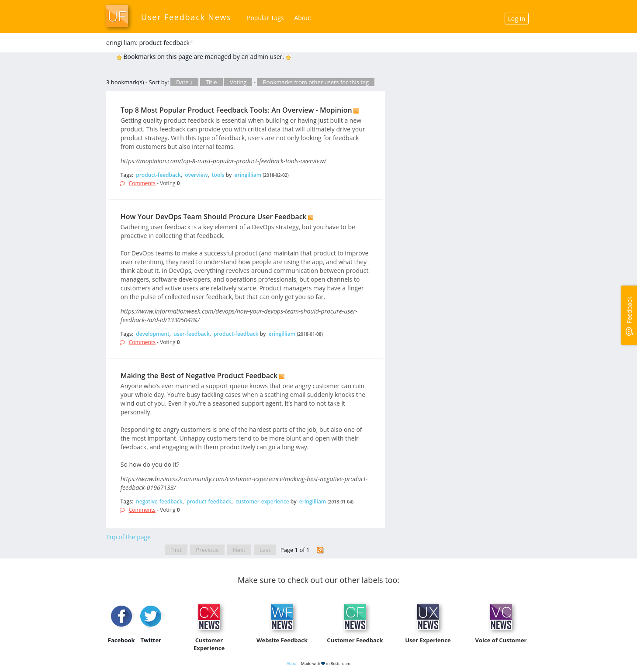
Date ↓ (184, 82)
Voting (238, 82)
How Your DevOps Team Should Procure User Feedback (214, 217)
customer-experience (262, 501)
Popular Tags (265, 18)
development (153, 334)
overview (196, 175)
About (303, 18)
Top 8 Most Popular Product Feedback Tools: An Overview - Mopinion (236, 110)
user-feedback (191, 334)
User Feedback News (186, 17)
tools (218, 175)
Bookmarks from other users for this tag (316, 82)
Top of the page (128, 537)
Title (211, 82)
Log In (517, 19)
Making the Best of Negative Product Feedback (199, 376)
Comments (142, 183)
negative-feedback (159, 501)
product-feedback (158, 175)
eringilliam (248, 175)
